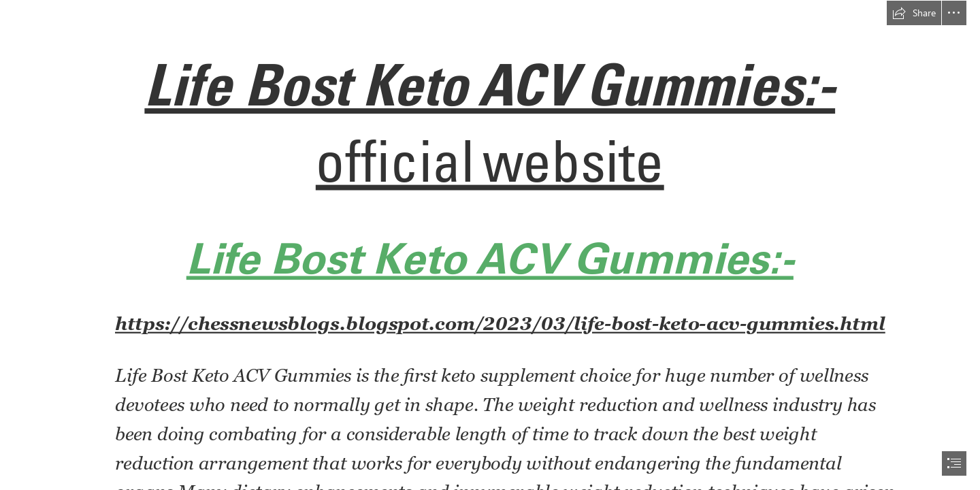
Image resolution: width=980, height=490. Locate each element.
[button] (914, 13)
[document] (490, 245)
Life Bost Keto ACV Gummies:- (490, 84)
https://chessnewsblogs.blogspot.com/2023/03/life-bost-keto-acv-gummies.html (500, 324)
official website (490, 160)
